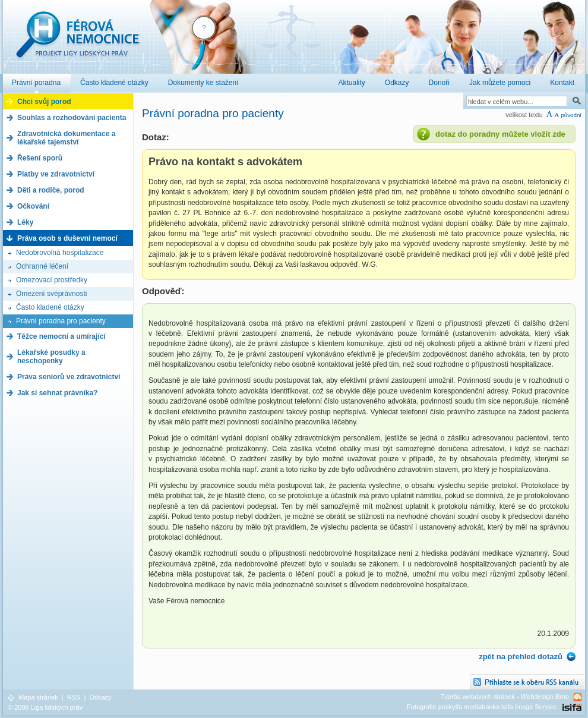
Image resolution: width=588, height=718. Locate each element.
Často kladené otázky (50, 307)
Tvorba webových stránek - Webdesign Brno (505, 697)
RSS (74, 697)
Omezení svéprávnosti (51, 294)
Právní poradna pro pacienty (61, 321)
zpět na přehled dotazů (521, 656)
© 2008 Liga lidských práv (45, 707)
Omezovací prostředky (52, 280)
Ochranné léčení (42, 266)
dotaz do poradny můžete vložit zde (500, 134)
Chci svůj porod (44, 102)
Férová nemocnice (77, 41)
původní (571, 115)
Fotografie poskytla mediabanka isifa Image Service (482, 707)
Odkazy (100, 697)
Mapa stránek (38, 697)
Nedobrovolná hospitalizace (60, 253)
